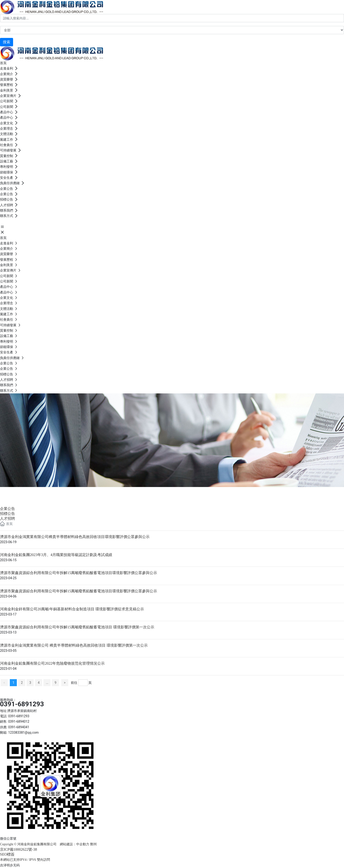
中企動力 (83, 844)
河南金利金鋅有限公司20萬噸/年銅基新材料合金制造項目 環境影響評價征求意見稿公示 (72, 609)
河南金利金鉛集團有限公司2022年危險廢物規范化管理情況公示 (52, 663)
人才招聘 (7, 518)
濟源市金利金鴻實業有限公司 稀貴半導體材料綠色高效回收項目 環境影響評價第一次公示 (74, 645)
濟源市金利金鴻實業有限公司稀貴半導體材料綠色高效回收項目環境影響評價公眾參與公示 (75, 537)
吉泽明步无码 (10, 865)
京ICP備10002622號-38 (18, 849)
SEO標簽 (7, 854)
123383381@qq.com (23, 732)
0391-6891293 (22, 704)
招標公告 (7, 514)
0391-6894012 (19, 722)
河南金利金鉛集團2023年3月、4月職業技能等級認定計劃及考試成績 (56, 555)
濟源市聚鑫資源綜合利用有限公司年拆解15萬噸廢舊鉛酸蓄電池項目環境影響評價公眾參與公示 (79, 573)
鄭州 (94, 844)
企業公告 (19, 493)
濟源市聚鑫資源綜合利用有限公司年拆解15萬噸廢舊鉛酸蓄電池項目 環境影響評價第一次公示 (77, 627)
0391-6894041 (19, 727)
